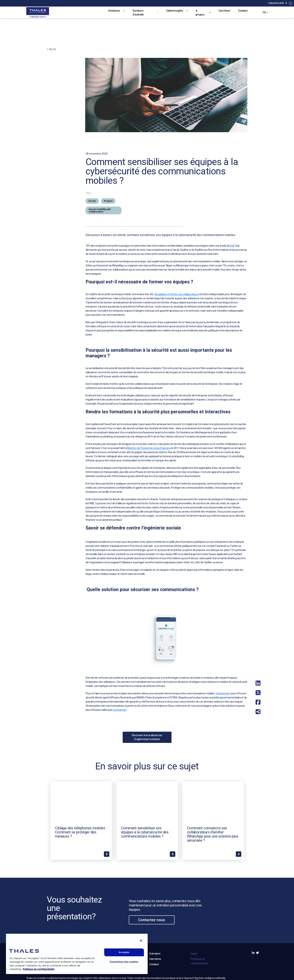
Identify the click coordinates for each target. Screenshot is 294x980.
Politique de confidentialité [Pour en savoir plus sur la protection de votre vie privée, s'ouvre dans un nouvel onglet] (39, 969)
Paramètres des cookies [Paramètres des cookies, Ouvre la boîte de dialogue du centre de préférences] (124, 962)
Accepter (124, 952)
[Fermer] (141, 941)
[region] (77, 954)
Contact (243, 11)
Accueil (52, 39)
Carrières (224, 11)
